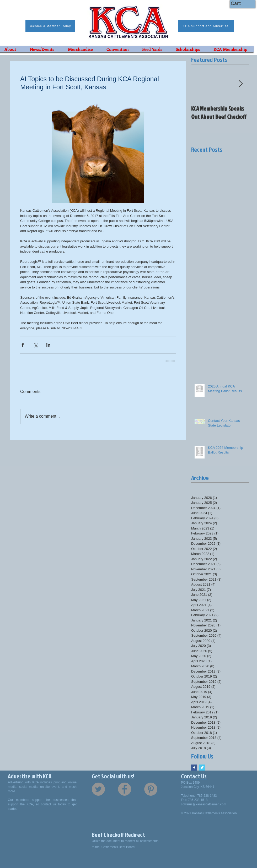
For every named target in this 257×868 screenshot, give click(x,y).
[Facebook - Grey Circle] (125, 789)
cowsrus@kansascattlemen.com (204, 804)
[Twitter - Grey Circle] (98, 789)
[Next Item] (240, 84)
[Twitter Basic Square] (202, 768)
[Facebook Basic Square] (194, 768)
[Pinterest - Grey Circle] (151, 789)
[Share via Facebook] (23, 345)
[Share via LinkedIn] (48, 345)
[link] (241, 3)
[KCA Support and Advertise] (206, 26)
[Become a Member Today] (50, 26)
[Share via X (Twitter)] (36, 345)
